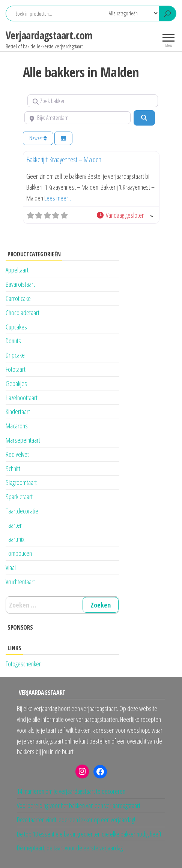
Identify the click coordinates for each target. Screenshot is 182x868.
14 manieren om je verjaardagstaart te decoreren (71, 791)
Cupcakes (16, 327)
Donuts (13, 341)
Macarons (17, 426)
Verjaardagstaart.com (49, 35)
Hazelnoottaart (22, 398)
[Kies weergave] (63, 138)
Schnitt (13, 468)
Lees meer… (58, 198)
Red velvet (17, 454)
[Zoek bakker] (93, 101)
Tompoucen (19, 553)
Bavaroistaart (20, 284)
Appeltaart (17, 270)
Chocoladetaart (23, 313)
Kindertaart (18, 412)
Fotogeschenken (24, 664)
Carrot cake (18, 298)
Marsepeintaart (23, 440)
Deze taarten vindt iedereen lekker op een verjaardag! (76, 820)
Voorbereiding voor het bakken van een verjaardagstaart (79, 805)
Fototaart (16, 369)
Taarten (14, 525)
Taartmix (15, 539)
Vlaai (11, 567)
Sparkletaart (19, 497)
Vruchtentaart (20, 582)
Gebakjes (16, 383)
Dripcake (15, 355)
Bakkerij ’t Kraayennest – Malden (64, 159)
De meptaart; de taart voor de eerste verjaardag (70, 848)
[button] (125, 215)
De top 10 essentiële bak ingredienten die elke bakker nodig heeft (89, 834)
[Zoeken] (144, 118)
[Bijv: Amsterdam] (78, 118)
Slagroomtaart (21, 482)
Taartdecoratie (22, 511)
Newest (38, 138)
